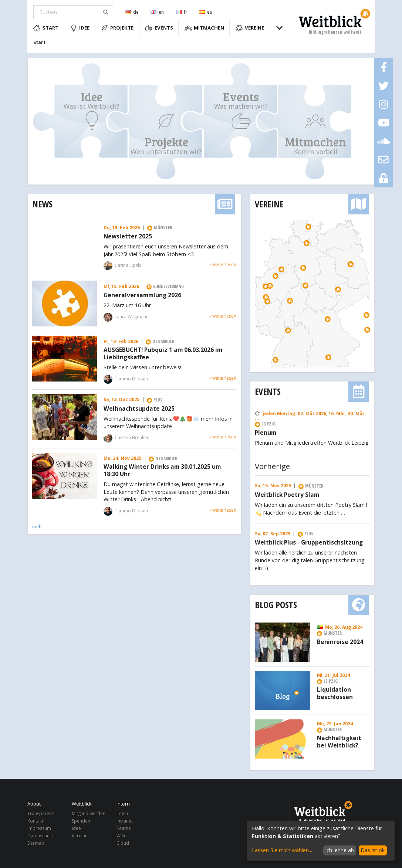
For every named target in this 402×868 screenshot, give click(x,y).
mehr (38, 527)
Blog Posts (276, 605)
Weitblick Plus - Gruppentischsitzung (309, 543)
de (132, 12)
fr (181, 12)
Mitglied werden (89, 814)
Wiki (121, 836)
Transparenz (41, 814)
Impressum (39, 828)
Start (46, 28)
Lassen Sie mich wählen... (282, 850)
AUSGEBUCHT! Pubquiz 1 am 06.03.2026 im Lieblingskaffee (163, 354)
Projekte (117, 28)
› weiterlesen (223, 265)
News (42, 204)
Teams (124, 828)
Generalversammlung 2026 (142, 295)
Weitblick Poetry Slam (287, 495)
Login (122, 814)
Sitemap (36, 843)
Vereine (250, 28)
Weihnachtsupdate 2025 (139, 409)
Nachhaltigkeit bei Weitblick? (339, 742)
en (157, 12)
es (205, 12)
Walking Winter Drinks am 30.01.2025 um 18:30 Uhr (162, 471)
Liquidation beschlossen (335, 694)
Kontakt (35, 821)
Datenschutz (40, 836)
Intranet (125, 821)
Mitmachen (205, 28)
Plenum (266, 433)
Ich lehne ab (339, 850)
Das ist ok (373, 850)
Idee (80, 28)
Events (159, 28)
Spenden (81, 821)
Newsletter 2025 (128, 237)
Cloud (123, 843)
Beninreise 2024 (340, 642)
